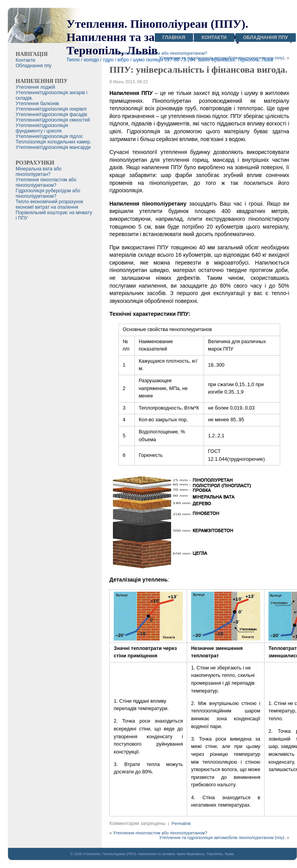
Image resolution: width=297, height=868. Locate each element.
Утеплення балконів (37, 104)
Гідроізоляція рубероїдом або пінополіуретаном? (48, 193)
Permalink (181, 823)
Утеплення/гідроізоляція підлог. (50, 136)
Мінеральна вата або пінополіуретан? (38, 172)
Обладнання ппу (266, 38)
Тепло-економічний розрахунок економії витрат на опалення (49, 204)
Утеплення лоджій (35, 87)
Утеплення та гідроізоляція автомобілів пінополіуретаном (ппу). (222, 838)
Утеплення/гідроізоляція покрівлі (51, 109)
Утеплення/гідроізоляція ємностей (53, 120)
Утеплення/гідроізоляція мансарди (53, 147)
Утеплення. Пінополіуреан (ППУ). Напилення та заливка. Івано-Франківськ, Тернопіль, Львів (158, 854)
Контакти (214, 38)
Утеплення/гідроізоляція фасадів (51, 115)
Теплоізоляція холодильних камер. (54, 142)
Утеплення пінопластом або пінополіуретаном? (160, 833)
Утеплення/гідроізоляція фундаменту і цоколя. (42, 128)
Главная (174, 38)
